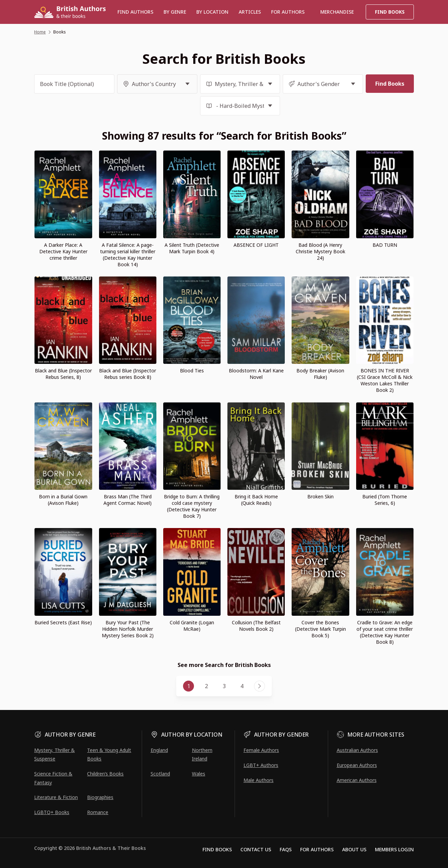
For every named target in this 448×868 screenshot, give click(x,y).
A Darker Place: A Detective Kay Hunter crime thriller (63, 251)
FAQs (286, 849)
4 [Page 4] (242, 686)
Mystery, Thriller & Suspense (54, 754)
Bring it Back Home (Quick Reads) (256, 500)
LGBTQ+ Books (52, 812)
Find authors (135, 12)
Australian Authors (357, 750)
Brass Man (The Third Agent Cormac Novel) (128, 500)
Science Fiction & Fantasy (53, 778)
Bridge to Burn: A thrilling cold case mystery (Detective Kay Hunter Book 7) (192, 506)
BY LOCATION (212, 12)
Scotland (160, 774)
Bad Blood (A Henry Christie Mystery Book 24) (320, 251)
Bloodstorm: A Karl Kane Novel (256, 374)
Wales (199, 774)
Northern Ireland (202, 754)
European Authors (357, 765)
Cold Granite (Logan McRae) (192, 626)
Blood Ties (192, 371)
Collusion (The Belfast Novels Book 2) (256, 626)
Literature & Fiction (56, 797)
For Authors (317, 849)
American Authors (357, 780)
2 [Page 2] (206, 686)
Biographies (100, 797)
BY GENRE (175, 12)
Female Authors (261, 750)
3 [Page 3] (224, 686)
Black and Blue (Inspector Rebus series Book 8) (128, 374)
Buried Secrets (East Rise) (63, 622)
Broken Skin (320, 496)
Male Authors (258, 780)
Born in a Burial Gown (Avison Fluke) (63, 500)
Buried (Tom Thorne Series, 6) (385, 500)
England (159, 750)
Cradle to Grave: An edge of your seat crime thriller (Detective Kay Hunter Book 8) (385, 632)
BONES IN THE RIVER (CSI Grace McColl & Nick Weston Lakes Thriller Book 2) (385, 380)
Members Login (394, 849)
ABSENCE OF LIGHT (256, 245)
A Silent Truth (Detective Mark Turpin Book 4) (192, 248)
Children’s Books (105, 774)
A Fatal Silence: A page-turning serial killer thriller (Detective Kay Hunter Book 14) (128, 255)
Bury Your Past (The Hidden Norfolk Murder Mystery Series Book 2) (128, 629)
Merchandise (337, 12)
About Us (354, 849)
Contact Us (256, 849)
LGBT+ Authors (261, 765)
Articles (250, 12)
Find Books (390, 12)
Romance (98, 812)
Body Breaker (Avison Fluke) (320, 374)
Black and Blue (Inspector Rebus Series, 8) (63, 374)
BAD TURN (385, 245)
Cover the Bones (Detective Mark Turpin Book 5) (320, 629)
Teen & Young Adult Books (109, 754)
